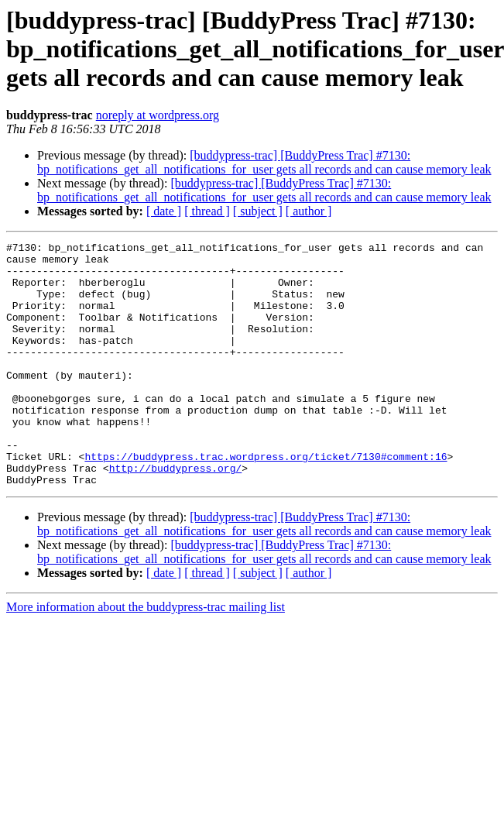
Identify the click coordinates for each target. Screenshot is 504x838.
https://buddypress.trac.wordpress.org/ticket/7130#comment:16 (266, 500)
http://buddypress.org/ (176, 514)
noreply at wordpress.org (158, 115)
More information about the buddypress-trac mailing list (146, 656)
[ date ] (164, 211)
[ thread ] (207, 211)
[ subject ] (258, 211)
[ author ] (309, 211)
